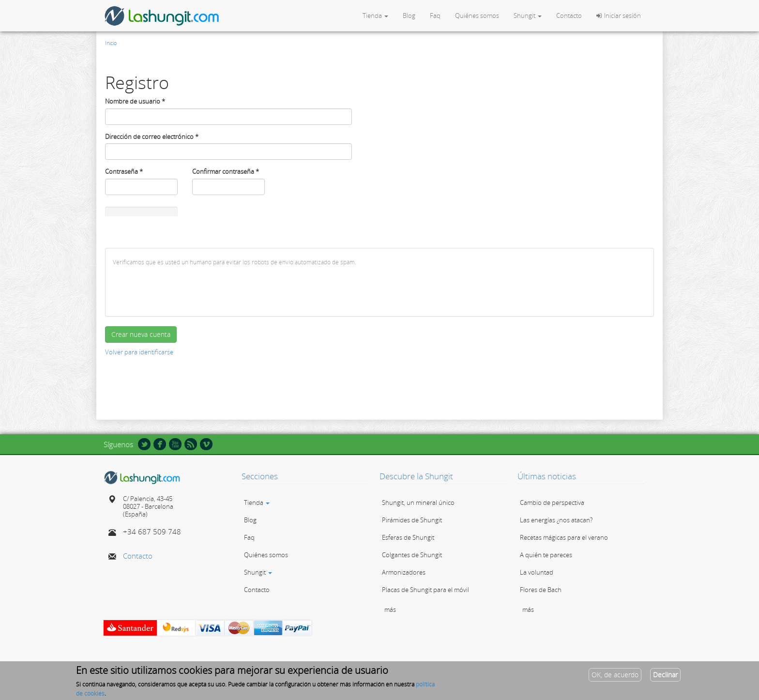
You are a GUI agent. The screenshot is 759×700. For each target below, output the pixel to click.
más (390, 609)
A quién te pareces (546, 555)
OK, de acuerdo (615, 675)
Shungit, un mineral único (418, 502)
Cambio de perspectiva (552, 502)
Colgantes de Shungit (412, 555)
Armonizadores (404, 572)
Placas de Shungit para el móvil (425, 590)
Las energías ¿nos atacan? (556, 520)
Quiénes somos (477, 15)
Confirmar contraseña (226, 171)
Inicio (111, 43)
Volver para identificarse (139, 352)
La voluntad (537, 572)
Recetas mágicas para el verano (564, 537)
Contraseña (124, 171)
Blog (409, 15)
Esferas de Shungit (408, 537)
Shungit (528, 15)
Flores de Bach (541, 590)
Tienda (375, 15)
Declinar (665, 675)
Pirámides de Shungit (412, 520)
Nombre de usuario (135, 101)
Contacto (569, 15)
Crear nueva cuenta (141, 334)
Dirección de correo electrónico (152, 137)
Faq (435, 15)
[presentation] (186, 290)
